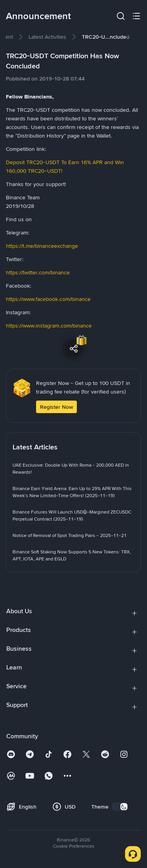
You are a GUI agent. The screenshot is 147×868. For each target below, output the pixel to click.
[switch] (120, 807)
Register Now (56, 407)
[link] (47, 37)
